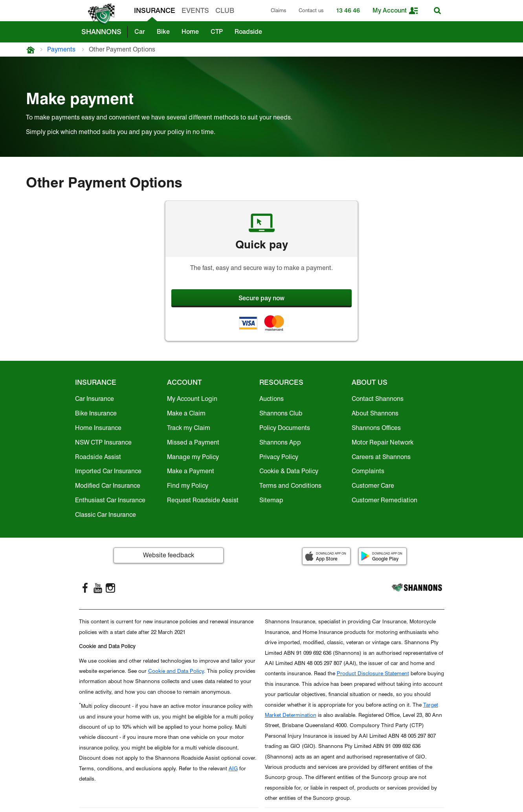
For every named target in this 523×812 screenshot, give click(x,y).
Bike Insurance (96, 413)
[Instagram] (110, 588)
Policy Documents (285, 428)
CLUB (225, 10)
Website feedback (169, 555)
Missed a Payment (193, 442)
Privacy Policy (279, 457)
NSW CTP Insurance (103, 442)
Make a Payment (191, 471)
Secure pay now (261, 298)
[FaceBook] (85, 588)
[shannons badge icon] (99, 14)
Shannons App (280, 442)
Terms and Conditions (290, 486)
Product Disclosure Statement (373, 673)
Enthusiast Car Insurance (110, 500)
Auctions (272, 399)
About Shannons (375, 413)
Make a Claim (186, 413)
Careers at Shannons (381, 457)
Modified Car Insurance (108, 486)
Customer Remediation (384, 500)
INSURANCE (155, 10)
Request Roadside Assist (203, 500)
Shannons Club (281, 413)
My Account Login (192, 399)
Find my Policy (188, 486)
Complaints (368, 471)
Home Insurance (98, 428)
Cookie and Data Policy (176, 671)
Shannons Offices (376, 428)
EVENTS (195, 10)
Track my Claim (189, 428)
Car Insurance (95, 399)
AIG (233, 768)
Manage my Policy (193, 457)
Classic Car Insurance (106, 515)
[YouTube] (98, 588)
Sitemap (271, 500)
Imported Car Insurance (108, 471)
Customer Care (373, 486)
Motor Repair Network (383, 442)
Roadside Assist (98, 457)
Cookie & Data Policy (289, 471)
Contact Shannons (378, 399)
